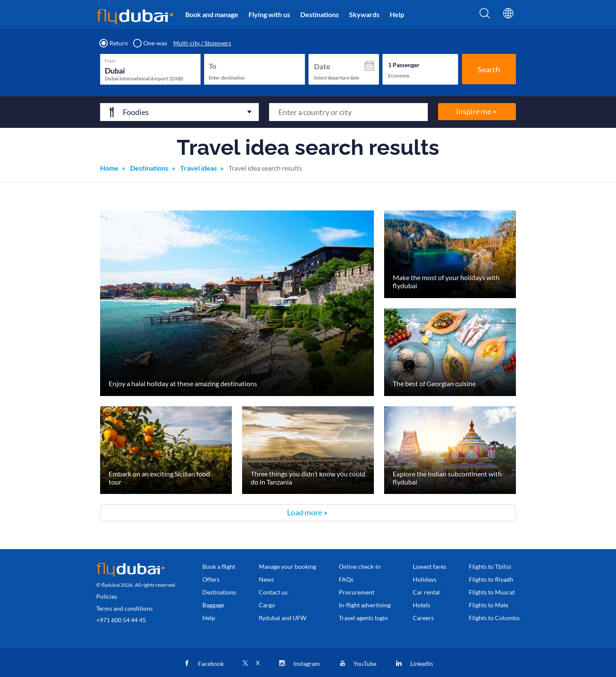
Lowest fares (429, 566)
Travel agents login (363, 618)
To (213, 66)
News (266, 579)
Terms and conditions (124, 608)
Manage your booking (287, 566)
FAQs (346, 579)
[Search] (485, 16)
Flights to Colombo (494, 618)
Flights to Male (489, 605)
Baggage (213, 605)
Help (397, 14)
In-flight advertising (365, 605)
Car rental (426, 592)
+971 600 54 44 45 (121, 620)
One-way (151, 43)
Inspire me (474, 111)
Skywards (364, 14)
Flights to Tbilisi (490, 566)
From (110, 61)
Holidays (425, 579)
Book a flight (219, 566)
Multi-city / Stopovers (202, 43)
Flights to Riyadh (491, 579)
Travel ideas (198, 168)
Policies (107, 596)
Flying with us (269, 14)
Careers (423, 618)
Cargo (267, 605)
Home (109, 168)
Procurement (357, 592)
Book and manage (212, 14)
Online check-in (360, 566)
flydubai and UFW (283, 618)
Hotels (422, 605)
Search (489, 69)
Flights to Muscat (492, 592)
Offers (211, 579)
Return (114, 43)
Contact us (273, 592)
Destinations (320, 14)
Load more (305, 512)
